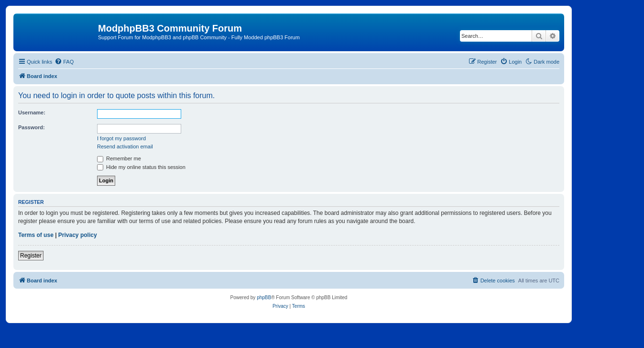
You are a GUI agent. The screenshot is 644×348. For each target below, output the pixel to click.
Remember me (119, 158)
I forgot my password (121, 138)
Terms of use (36, 235)
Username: (32, 112)
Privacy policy (78, 235)
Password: (32, 127)
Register (31, 256)
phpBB (264, 297)
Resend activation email (125, 146)
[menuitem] (64, 62)
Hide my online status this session (141, 167)
